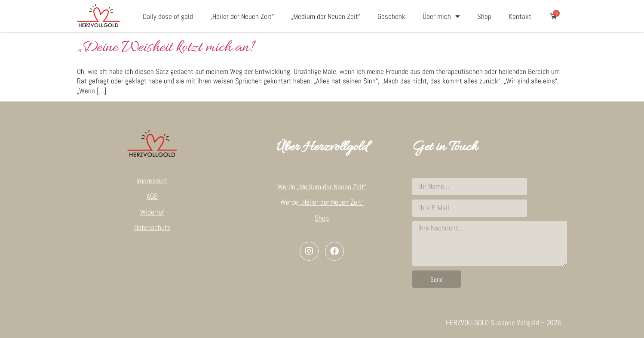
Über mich (441, 16)
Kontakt (520, 16)
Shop (484, 16)
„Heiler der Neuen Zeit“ (242, 16)
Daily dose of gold (168, 16)
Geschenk (391, 16)
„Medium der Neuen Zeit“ (326, 16)
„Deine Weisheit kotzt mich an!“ (166, 48)
